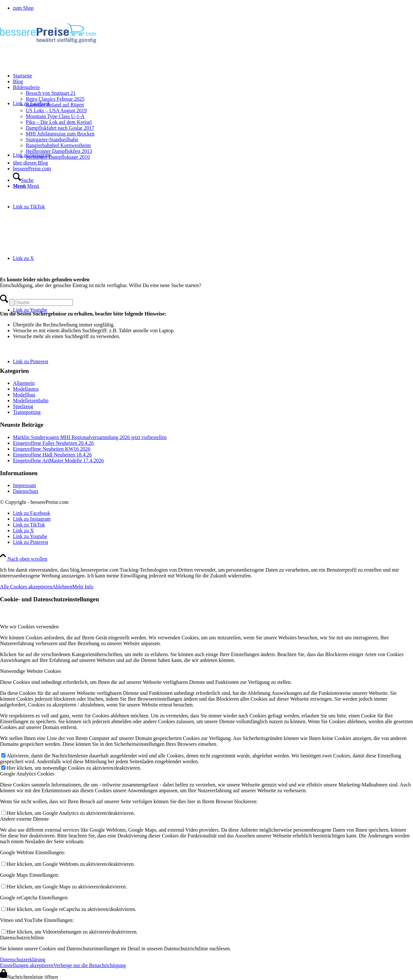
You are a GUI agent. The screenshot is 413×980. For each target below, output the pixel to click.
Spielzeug (23, 406)
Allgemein (24, 383)
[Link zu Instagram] (32, 519)
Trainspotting (27, 412)
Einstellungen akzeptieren (27, 965)
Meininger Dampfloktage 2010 (58, 157)
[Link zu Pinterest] (30, 361)
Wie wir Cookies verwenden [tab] (29, 627)
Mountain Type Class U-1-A (55, 116)
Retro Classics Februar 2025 (55, 99)
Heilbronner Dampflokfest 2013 (59, 151)
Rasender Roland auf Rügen (55, 105)
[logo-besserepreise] (48, 47)
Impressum (24, 485)
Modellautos (26, 389)
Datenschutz (26, 491)
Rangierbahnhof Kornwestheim (58, 145)
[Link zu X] (23, 258)
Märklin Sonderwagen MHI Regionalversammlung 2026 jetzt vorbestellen (90, 437)
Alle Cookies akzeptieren (26, 587)
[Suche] (23, 180)
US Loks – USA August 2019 (56, 110)
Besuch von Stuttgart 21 (51, 93)
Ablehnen (62, 587)
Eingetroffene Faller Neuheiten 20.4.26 (53, 443)
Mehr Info (83, 587)
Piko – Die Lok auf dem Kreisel (59, 122)
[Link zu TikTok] (29, 207)
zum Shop (23, 8)
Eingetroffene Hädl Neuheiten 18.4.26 (52, 455)
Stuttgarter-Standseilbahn (52, 140)
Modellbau (24, 395)
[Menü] (26, 186)
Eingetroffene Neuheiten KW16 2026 (52, 449)
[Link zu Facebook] (32, 513)
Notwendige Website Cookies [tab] (31, 671)
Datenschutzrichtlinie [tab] (22, 938)
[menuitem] (213, 8)
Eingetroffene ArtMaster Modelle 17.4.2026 (58, 460)
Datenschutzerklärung (23, 960)
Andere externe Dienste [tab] (24, 819)
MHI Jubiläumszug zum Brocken (60, 134)
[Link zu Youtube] (30, 310)
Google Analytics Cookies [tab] (27, 774)
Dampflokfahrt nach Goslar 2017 (60, 128)
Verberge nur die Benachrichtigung (90, 965)
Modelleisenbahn (31, 400)
